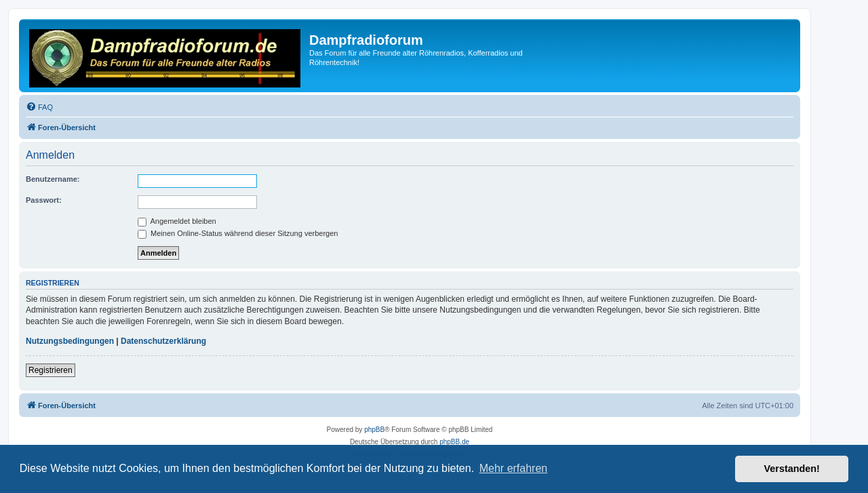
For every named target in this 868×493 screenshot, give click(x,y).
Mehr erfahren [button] (514, 468)
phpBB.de (454, 442)
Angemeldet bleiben (177, 221)
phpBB (374, 430)
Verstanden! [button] (792, 469)
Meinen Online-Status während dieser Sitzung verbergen (238, 233)
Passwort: (44, 200)
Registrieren (51, 370)
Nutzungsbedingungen (70, 341)
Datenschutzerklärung (163, 341)
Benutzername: (53, 179)
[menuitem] (39, 107)
